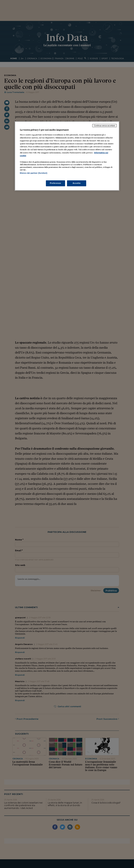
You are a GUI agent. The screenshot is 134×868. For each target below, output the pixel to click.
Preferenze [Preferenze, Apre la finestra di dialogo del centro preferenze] (55, 183)
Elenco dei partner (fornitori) (34, 173)
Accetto (77, 183)
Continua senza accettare (105, 126)
